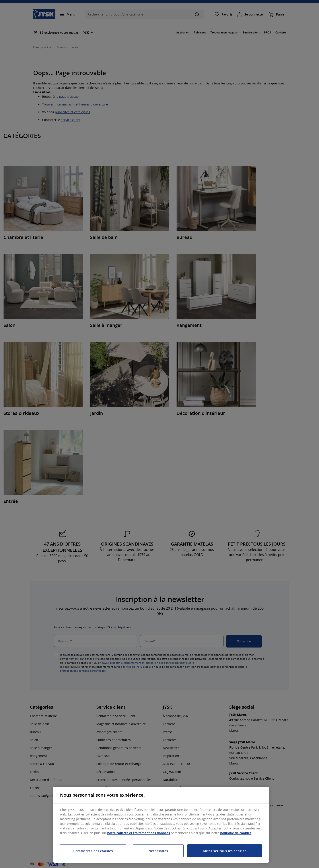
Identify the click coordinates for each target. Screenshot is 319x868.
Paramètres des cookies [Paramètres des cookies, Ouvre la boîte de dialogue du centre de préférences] (93, 851)
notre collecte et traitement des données (139, 833)
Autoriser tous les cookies (225, 851)
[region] (161, 825)
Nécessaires (158, 851)
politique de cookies (236, 833)
